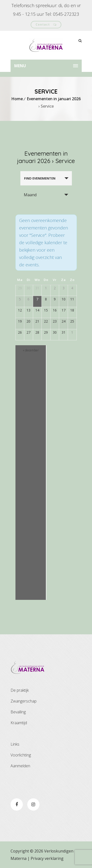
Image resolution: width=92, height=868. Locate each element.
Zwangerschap (24, 701)
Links (15, 744)
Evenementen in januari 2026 (54, 99)
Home (17, 99)
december (31, 350)
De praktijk (20, 690)
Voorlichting (21, 755)
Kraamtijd (19, 723)
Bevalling (18, 712)
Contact (46, 25)
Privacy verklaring (47, 858)
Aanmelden (20, 766)
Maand (30, 195)
